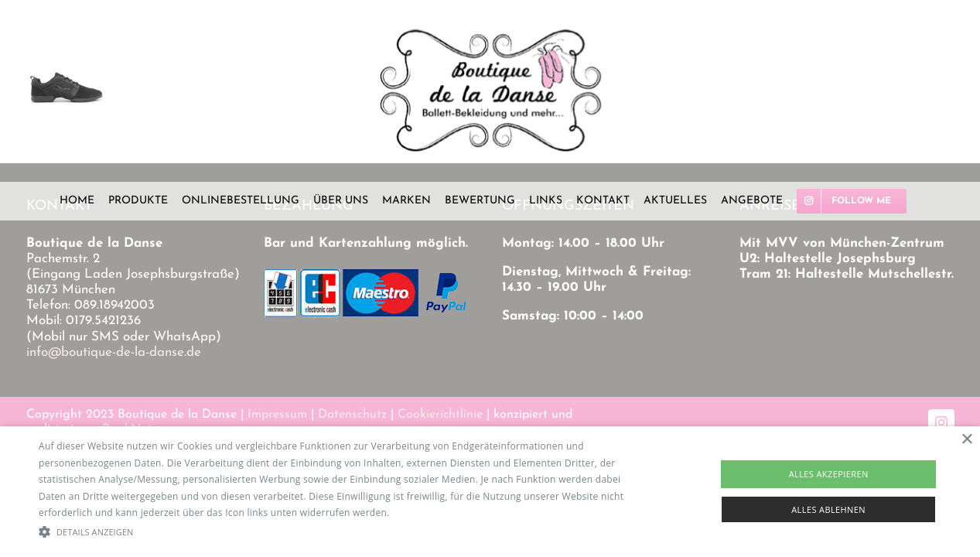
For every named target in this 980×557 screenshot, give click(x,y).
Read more (417, 513)
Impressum (277, 415)
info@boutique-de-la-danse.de (114, 352)
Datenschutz (352, 415)
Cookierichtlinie (440, 415)
